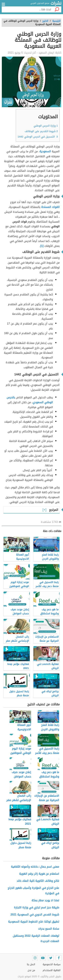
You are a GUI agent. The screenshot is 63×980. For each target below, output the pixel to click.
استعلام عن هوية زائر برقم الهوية (39, 874)
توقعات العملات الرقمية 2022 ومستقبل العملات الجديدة (36, 938)
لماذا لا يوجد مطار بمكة (45, 900)
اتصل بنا (31, 964)
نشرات (56, 4)
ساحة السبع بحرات (49, 929)
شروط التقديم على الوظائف (41, 131)
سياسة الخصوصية (52, 964)
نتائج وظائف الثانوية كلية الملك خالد (37, 881)
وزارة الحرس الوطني (46, 126)
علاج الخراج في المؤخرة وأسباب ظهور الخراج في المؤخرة (33, 891)
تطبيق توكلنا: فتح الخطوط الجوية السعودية (34, 922)
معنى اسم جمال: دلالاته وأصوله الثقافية (35, 867)
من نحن (31, 970)
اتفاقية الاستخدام (52, 970)
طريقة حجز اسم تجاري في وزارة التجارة (37, 907)
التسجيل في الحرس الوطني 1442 (38, 137)
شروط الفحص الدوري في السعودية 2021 (35, 915)
